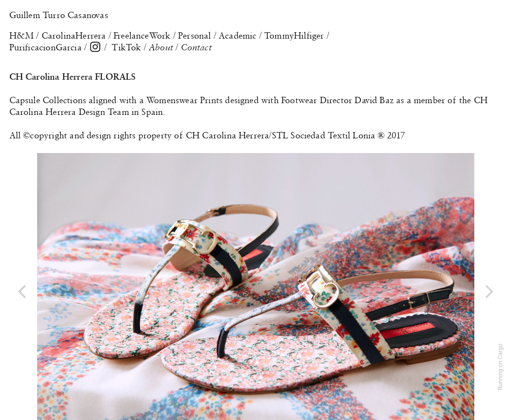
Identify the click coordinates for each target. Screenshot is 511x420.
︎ (95, 47)
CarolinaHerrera (74, 36)
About (162, 47)
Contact (196, 47)
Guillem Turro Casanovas (59, 15)
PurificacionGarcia (45, 47)
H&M (22, 36)
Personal (194, 36)
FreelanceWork (142, 36)
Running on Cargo (500, 367)
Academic (237, 36)
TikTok (126, 47)
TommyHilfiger (294, 36)
